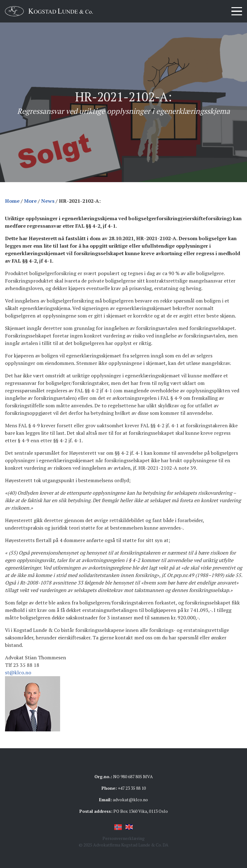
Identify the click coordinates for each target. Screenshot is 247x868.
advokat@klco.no (130, 800)
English (129, 827)
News (48, 201)
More (30, 201)
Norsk (118, 827)
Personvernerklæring (123, 838)
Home (12, 201)
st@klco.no (18, 672)
